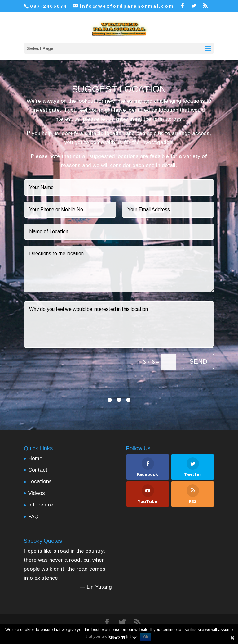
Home (35, 458)
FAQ (33, 517)
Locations (40, 481)
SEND (198, 361)
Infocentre (41, 505)
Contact (38, 470)
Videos (37, 493)
